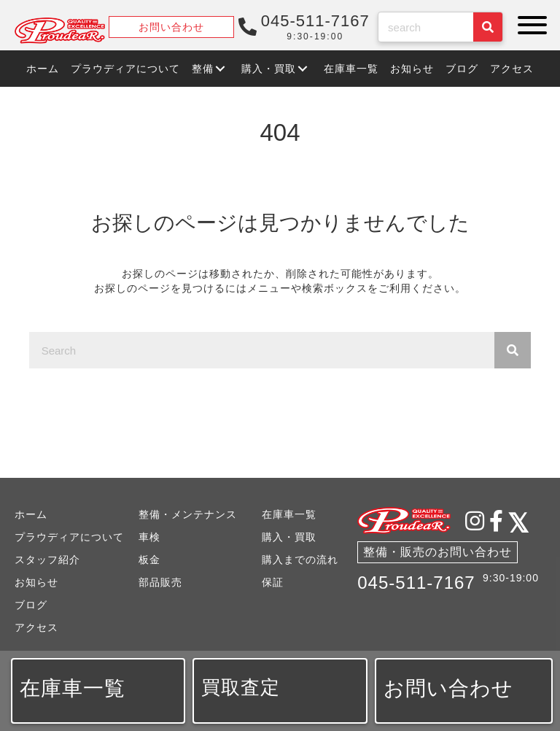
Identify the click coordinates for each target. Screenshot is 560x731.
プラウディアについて (69, 537)
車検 (149, 537)
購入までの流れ (300, 560)
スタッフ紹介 (47, 560)
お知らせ (36, 582)
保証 (273, 582)
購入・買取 (289, 537)
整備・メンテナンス (188, 514)
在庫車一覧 (289, 514)
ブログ (31, 605)
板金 (149, 560)
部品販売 (160, 582)
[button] (529, 25)
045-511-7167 (416, 583)
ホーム (31, 514)
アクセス (36, 627)
